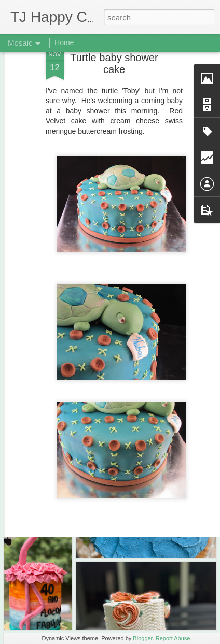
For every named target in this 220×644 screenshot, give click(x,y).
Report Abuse (173, 638)
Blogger (142, 638)
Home (64, 42)
